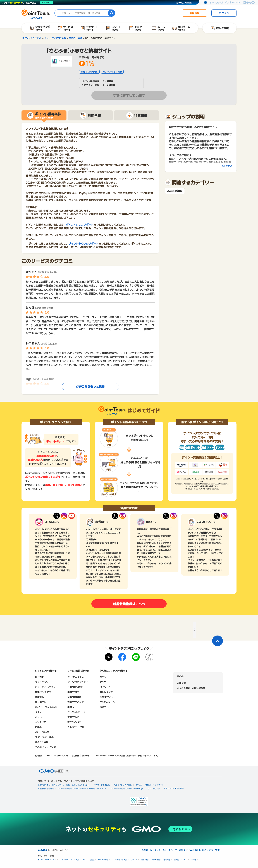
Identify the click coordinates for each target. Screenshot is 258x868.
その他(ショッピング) (46, 747)
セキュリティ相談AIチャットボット (150, 785)
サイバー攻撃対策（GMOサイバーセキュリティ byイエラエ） (82, 788)
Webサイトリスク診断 (123, 785)
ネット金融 (156, 860)
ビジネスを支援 (89, 860)
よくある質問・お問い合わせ (191, 688)
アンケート (105, 682)
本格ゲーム (105, 707)
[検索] (112, 13)
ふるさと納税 (175, 191)
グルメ (38, 712)
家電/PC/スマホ (43, 692)
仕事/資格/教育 (75, 687)
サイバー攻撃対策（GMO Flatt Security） (127, 788)
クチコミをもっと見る (90, 386)
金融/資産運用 (74, 697)
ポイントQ (105, 687)
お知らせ (181, 683)
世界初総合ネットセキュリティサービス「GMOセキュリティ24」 (64, 785)
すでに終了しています (129, 95)
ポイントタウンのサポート (83, 244)
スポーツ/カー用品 (44, 737)
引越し (71, 707)
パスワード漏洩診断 (102, 785)
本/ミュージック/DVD (46, 707)
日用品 (38, 727)
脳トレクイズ (106, 692)
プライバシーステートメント (57, 756)
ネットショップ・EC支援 (70, 860)
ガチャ (103, 677)
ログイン (224, 13)
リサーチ (134, 860)
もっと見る (227, 166)
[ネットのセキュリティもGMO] (28, 3)
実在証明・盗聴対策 (46, 788)
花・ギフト (40, 702)
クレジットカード (76, 712)
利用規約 (39, 756)
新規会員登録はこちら (129, 604)
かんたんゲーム (107, 702)
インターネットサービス (47, 860)
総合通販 (39, 677)
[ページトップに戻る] (218, 641)
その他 (194, 860)
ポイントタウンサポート (80, 225)
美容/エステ (73, 692)
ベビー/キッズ (42, 732)
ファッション (42, 682)
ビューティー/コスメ (45, 687)
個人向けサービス (181, 860)
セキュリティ (103, 860)
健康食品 (39, 697)
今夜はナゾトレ (107, 697)
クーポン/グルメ (76, 677)
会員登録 (195, 13)
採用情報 (85, 756)
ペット (38, 717)
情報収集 (144, 860)
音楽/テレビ (73, 717)
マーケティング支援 (119, 860)
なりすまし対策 (154, 788)
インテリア (40, 722)
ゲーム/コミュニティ (78, 682)
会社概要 (75, 756)
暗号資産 (167, 860)
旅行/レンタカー (75, 722)
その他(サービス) (76, 727)
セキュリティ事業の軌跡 (174, 788)
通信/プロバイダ (75, 702)
